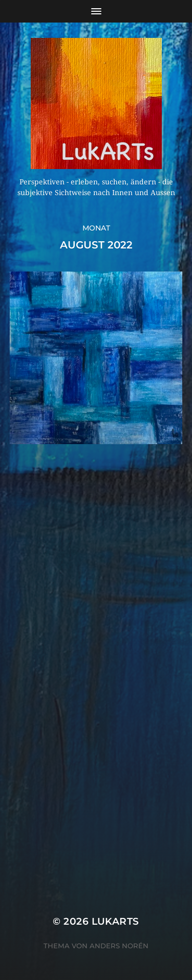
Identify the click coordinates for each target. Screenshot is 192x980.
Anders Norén (119, 946)
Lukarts (115, 921)
